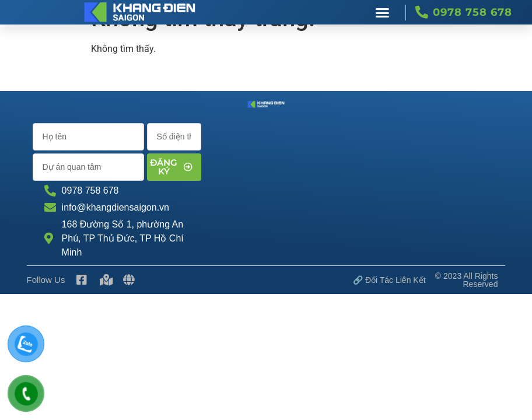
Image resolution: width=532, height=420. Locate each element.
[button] (383, 12)
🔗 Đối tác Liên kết (389, 280)
